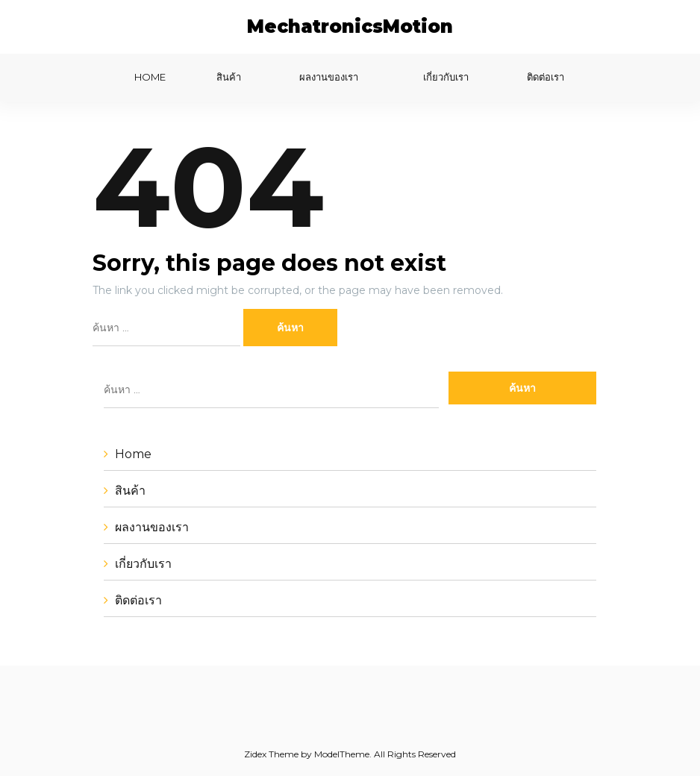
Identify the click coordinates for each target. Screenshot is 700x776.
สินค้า (229, 77)
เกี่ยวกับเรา (446, 77)
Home (150, 77)
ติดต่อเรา (546, 77)
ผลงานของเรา (329, 77)
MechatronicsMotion (350, 26)
